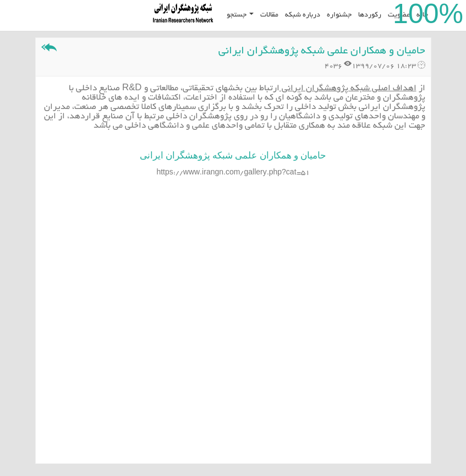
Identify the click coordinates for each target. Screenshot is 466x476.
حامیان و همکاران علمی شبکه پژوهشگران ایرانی (322, 51)
